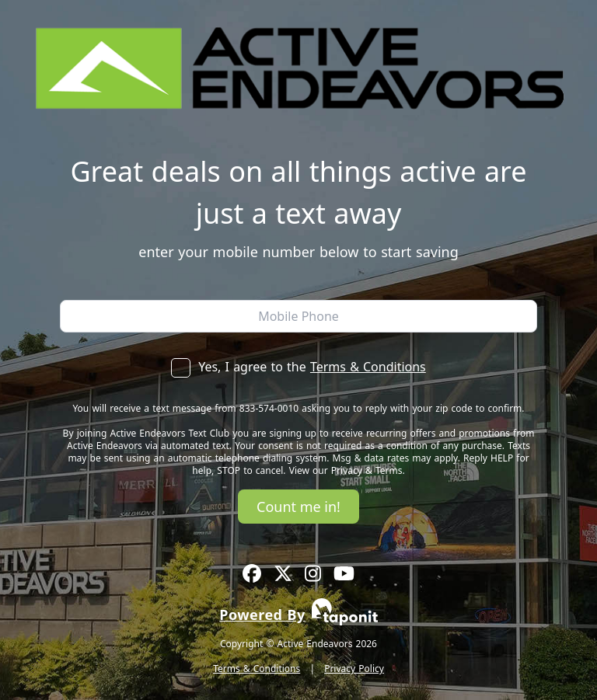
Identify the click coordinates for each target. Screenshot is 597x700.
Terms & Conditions (368, 367)
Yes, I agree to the (298, 367)
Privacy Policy (354, 669)
